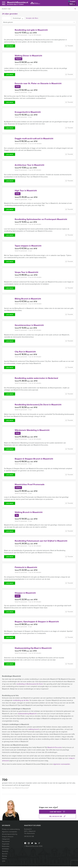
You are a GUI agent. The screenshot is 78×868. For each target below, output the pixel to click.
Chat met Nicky (58, 813)
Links (4, 863)
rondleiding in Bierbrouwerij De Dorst (30, 686)
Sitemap (5, 858)
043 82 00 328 (29, 838)
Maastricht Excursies (55, 749)
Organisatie (6, 846)
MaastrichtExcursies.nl (19, 3)
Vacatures (5, 853)
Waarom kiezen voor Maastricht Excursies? (15, 790)
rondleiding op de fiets (21, 702)
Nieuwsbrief (6, 843)
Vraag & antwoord (8, 838)
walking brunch (34, 731)
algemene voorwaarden (62, 766)
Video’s (4, 860)
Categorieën (6, 841)
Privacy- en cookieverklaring (11, 831)
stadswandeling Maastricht (27, 715)
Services (5, 855)
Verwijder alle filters (32, 18)
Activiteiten (5, 850)
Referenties (6, 848)
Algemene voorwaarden (10, 833)
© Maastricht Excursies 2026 (33, 848)
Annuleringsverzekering (10, 836)
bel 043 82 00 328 (58, 818)
